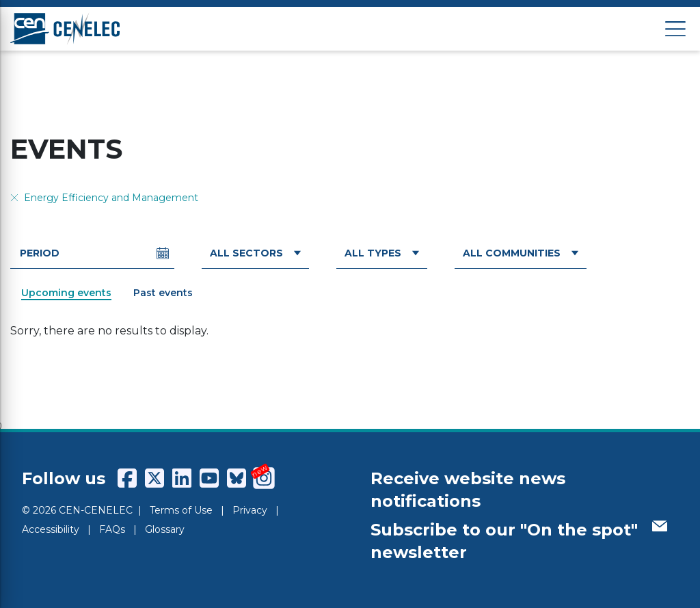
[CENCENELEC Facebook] (127, 478)
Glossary (165, 529)
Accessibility (51, 529)
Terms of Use (181, 510)
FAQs (112, 529)
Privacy (250, 510)
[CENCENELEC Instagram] (264, 478)
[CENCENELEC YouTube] (209, 478)
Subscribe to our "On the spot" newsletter (519, 541)
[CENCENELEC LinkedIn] (182, 478)
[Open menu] (675, 29)
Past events (163, 293)
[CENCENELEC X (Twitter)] (154, 478)
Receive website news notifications (468, 490)
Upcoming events (66, 293)
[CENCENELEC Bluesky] (237, 478)
